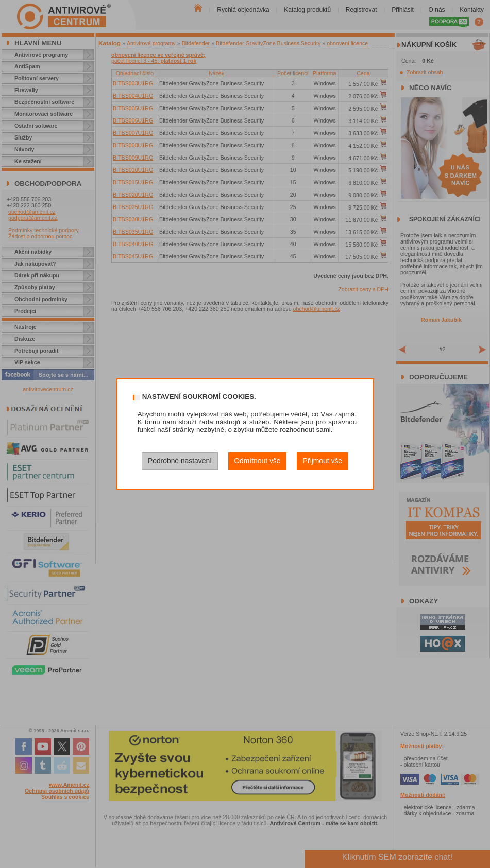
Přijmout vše (323, 461)
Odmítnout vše (257, 461)
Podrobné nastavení (180, 461)
